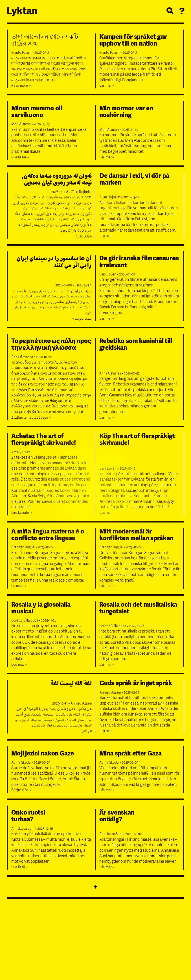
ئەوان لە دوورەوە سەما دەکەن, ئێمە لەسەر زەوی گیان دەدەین (57, 179)
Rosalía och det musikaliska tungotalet (138, 608)
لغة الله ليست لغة (71, 683)
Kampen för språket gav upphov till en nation (133, 40)
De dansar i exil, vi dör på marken (134, 179)
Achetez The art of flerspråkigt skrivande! (44, 439)
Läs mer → (107, 86)
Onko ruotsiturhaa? (28, 816)
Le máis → (19, 586)
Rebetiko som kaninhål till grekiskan (136, 344)
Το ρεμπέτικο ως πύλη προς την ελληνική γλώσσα (51, 344)
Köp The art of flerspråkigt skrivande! (137, 439)
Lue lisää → (19, 867)
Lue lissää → (20, 157)
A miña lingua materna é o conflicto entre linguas (48, 535)
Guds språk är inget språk (136, 683)
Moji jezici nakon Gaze (42, 753)
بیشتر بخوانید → (82, 319)
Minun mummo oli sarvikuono (37, 112)
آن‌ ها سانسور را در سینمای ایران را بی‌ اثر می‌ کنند (54, 262)
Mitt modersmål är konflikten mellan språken (136, 535)
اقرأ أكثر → (86, 731)
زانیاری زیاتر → (83, 236)
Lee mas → (19, 665)
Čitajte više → (21, 790)
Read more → (21, 86)
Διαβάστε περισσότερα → (31, 418)
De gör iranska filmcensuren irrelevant (139, 262)
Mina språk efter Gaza (130, 753)
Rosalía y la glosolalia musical (41, 608)
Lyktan (22, 11)
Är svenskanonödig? (117, 816)
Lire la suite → (22, 513)
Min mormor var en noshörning (126, 112)
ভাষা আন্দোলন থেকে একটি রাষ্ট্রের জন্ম (45, 40)
